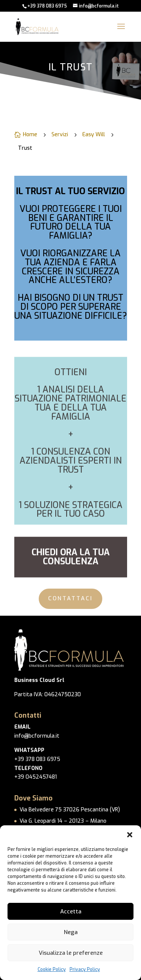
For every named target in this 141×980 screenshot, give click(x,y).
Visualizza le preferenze (71, 953)
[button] (130, 835)
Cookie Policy (52, 969)
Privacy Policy (85, 969)
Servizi (60, 135)
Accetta (71, 912)
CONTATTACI (70, 598)
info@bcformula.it (37, 736)
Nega (71, 932)
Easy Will (94, 135)
